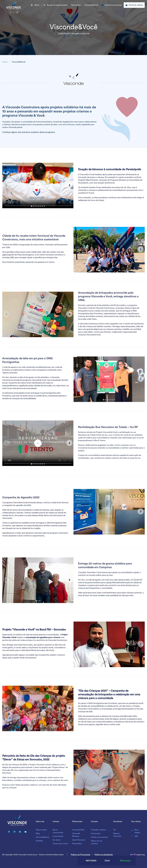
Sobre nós (40, 821)
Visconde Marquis (76, 835)
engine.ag (141, 855)
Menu (35, 5)
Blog (38, 833)
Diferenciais (77, 821)
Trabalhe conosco (98, 830)
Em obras (57, 840)
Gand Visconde (79, 840)
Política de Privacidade (81, 855)
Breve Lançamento (58, 831)
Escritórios (118, 821)
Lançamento (58, 836)
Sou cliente (136, 821)
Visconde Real (78, 830)
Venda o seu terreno (99, 837)
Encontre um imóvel (112, 5)
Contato (94, 821)
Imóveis (56, 821)
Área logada (136, 831)
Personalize (76, 5)
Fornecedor (96, 833)
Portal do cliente (134, 5)
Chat (105, 861)
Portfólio (39, 841)
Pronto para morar (60, 844)
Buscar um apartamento (55, 5)
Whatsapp (122, 861)
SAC (135, 836)
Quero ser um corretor (97, 842)
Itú (114, 830)
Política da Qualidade (104, 855)
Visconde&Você (91, 5)
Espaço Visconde (117, 835)
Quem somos (41, 830)
